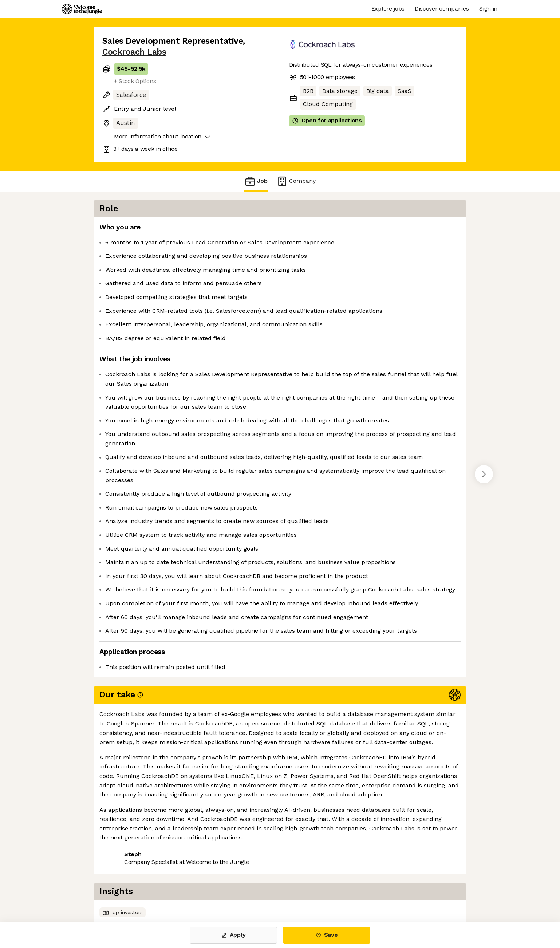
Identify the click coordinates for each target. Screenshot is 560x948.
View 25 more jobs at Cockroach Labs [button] (206, 891)
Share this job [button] (122, 891)
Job (256, 181)
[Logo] (82, 9)
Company (296, 181)
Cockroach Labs (134, 52)
